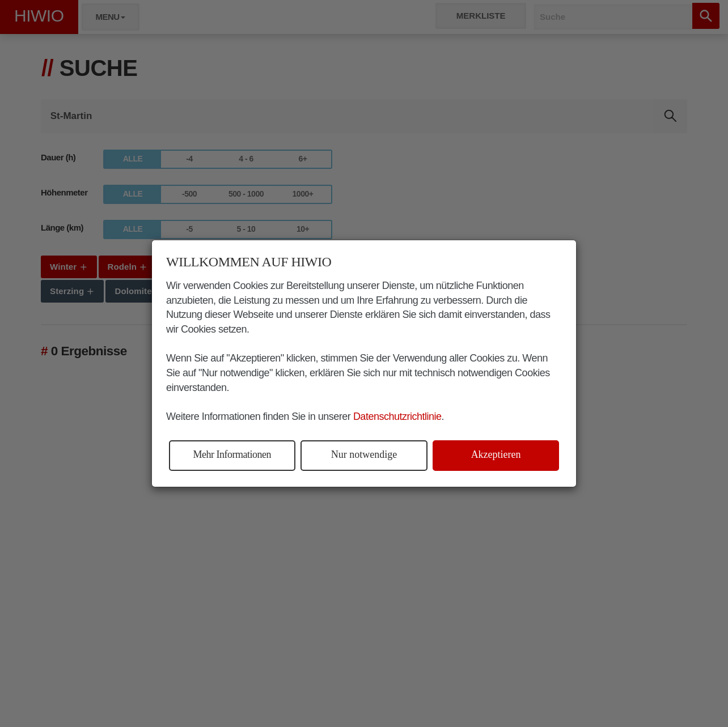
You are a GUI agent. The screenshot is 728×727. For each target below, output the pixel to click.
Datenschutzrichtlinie (397, 416)
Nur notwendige (364, 454)
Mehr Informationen (232, 454)
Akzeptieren (496, 454)
